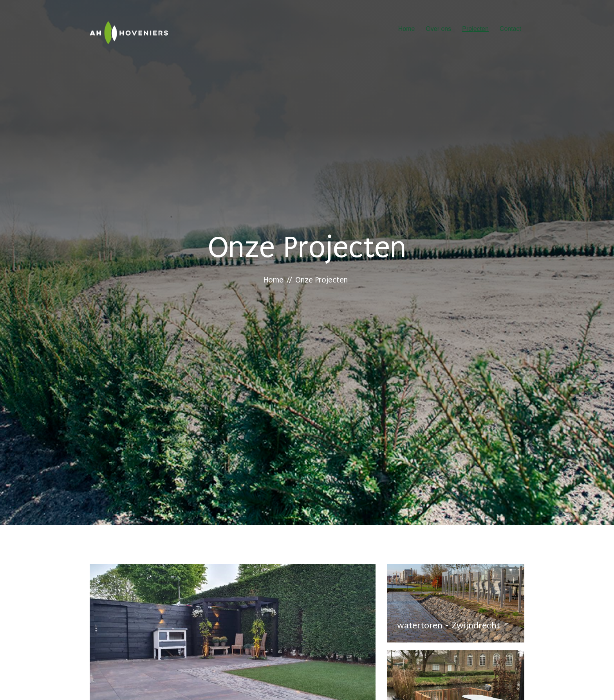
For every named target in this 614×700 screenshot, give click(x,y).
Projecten (475, 29)
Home (407, 29)
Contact (510, 29)
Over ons (438, 29)
